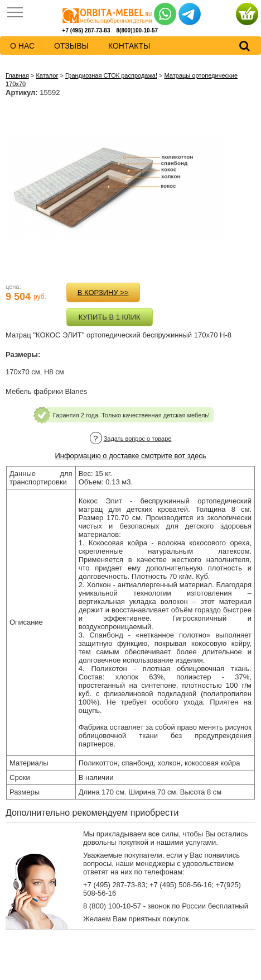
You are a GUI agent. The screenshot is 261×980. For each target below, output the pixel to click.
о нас (22, 46)
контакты (129, 46)
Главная (17, 75)
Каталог (47, 75)
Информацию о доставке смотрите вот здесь (130, 456)
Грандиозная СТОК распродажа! (111, 75)
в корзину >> (103, 292)
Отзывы (71, 46)
